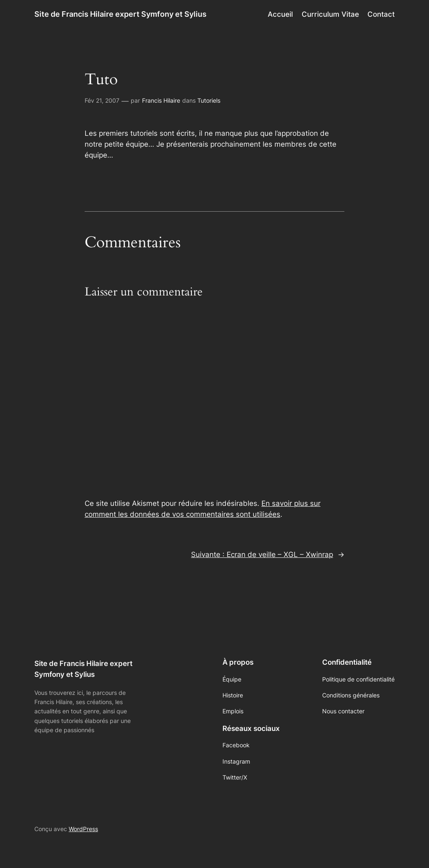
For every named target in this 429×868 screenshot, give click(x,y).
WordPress (83, 829)
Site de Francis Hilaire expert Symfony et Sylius (120, 14)
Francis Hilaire (161, 100)
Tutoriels (209, 100)
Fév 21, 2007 (102, 100)
